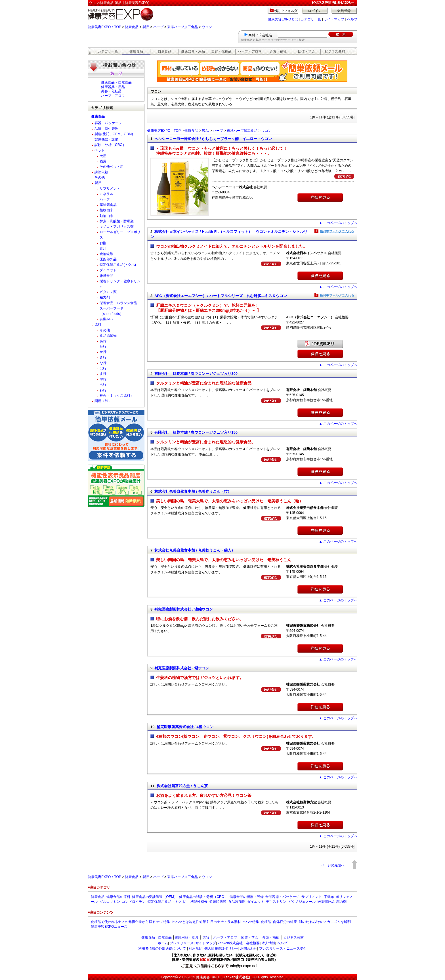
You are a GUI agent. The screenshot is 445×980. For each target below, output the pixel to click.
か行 (103, 352)
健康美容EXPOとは (283, 19)
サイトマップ (334, 19)
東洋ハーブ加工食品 (182, 27)
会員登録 (344, 11)
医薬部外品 (108, 259)
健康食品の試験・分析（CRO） (203, 897)
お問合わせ (249, 948)
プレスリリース (182, 943)
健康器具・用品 (193, 51)
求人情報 (268, 943)
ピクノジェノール (302, 902)
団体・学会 (307, 51)
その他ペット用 (112, 167)
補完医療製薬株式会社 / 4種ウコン (185, 727)
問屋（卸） (103, 401)
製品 (146, 27)
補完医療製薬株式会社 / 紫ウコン (182, 668)
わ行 (103, 390)
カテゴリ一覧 (311, 19)
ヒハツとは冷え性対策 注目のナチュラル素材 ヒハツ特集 (216, 922)
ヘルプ (352, 19)
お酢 (103, 243)
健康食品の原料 (118, 897)
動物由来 (106, 216)
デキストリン (276, 902)
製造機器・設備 (106, 139)
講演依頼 (101, 172)
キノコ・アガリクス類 (117, 227)
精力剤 (105, 297)
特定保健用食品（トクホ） (168, 902)
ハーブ (158, 27)
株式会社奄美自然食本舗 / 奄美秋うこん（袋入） (195, 550)
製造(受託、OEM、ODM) (114, 134)
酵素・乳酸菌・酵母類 (117, 221)
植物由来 (106, 210)
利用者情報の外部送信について (162, 948)
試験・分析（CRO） (110, 145)
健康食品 (132, 27)
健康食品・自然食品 (116, 82)
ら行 (103, 385)
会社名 (267, 35)
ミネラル (106, 194)
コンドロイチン (134, 902)
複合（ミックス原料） (117, 396)
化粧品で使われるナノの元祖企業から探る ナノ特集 (130, 922)
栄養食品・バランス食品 (118, 303)
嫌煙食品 (106, 276)
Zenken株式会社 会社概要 (239, 943)
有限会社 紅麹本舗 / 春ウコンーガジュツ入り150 (196, 432)
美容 (206, 937)
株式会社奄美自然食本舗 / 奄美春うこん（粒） (193, 491)
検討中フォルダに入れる (337, 231)
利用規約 (196, 948)
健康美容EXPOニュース (109, 927)
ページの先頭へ (333, 865)
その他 (100, 177)
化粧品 (266, 922)
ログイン (315, 11)
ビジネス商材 (335, 51)
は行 (103, 368)
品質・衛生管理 (106, 129)
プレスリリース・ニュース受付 (283, 948)
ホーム (163, 943)
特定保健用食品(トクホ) (118, 265)
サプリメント (110, 189)
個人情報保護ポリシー (221, 948)
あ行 (103, 341)
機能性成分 (199, 902)
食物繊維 (106, 254)
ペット (100, 150)
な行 (103, 363)
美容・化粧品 (221, 51)
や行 (103, 379)
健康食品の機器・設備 (247, 897)
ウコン (207, 27)
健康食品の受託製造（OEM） (155, 897)
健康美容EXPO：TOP (104, 27)
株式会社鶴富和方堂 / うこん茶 (182, 786)
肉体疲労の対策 (285, 922)
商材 (252, 35)
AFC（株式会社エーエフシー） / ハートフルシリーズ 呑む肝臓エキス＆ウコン (221, 296)
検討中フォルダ (286, 11)
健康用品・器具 (186, 937)
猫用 (103, 161)
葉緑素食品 (108, 205)
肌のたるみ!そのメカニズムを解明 (325, 922)
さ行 (103, 357)
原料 (98, 325)
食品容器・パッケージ (282, 897)
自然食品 (165, 51)
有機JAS (106, 319)
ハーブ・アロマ (250, 51)
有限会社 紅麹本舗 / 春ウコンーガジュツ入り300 (196, 374)
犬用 (103, 156)
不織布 (329, 897)
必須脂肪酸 (218, 902)
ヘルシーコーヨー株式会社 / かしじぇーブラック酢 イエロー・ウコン (213, 139)
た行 (103, 346)
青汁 (103, 248)
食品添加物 (108, 336)
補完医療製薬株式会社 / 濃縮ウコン (184, 609)
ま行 (103, 374)
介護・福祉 (278, 51)
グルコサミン (110, 902)
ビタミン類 (108, 292)
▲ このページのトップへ (338, 223)
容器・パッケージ (108, 123)
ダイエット (108, 270)
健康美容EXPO (208, 977)
